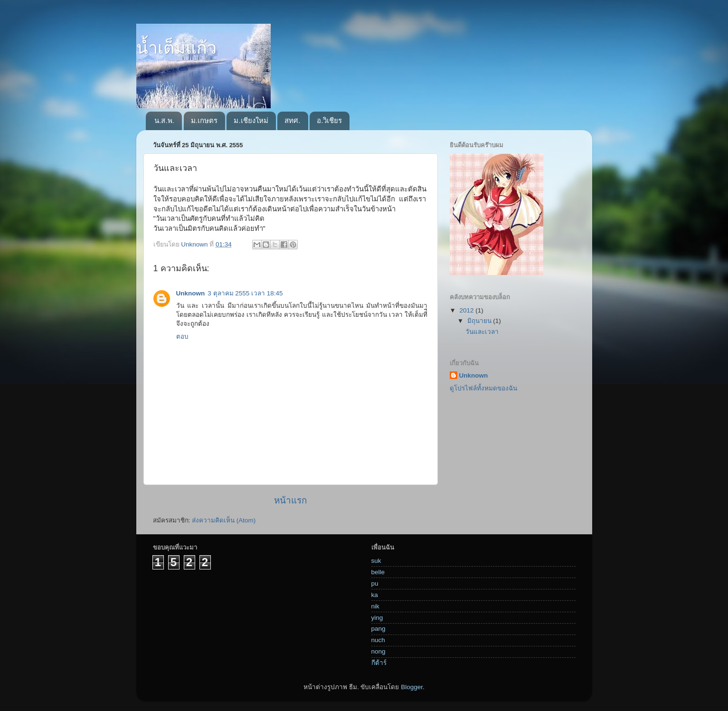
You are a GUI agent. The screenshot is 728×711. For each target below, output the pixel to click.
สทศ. (292, 120)
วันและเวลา (482, 332)
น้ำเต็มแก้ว (176, 48)
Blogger (412, 687)
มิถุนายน (480, 321)
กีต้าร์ (379, 663)
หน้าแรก (290, 500)
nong (378, 651)
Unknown (191, 293)
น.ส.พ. (164, 120)
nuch (378, 640)
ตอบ (182, 337)
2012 (467, 310)
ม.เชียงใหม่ (251, 120)
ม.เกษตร (204, 120)
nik (375, 606)
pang (378, 629)
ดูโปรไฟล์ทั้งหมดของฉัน (483, 388)
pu (375, 583)
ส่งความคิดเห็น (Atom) (224, 520)
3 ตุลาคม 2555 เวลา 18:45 (245, 293)
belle (378, 572)
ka (375, 595)
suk (376, 561)
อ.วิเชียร (329, 120)
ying (377, 618)
